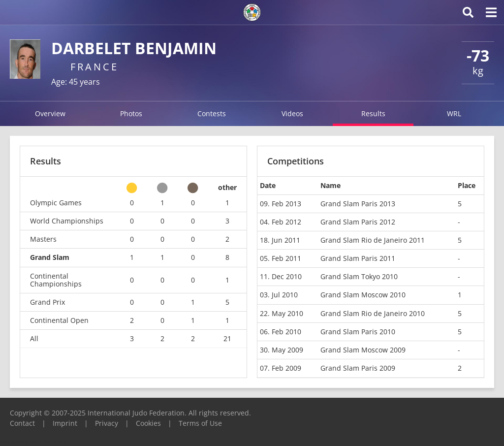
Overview (50, 113)
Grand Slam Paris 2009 (358, 368)
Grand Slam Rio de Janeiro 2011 (373, 240)
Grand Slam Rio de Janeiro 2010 (373, 313)
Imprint (65, 423)
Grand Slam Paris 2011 (358, 258)
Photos (131, 113)
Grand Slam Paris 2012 (358, 222)
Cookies (148, 423)
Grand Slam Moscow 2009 (363, 350)
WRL (454, 113)
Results (373, 113)
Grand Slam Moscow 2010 (363, 295)
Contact (22, 423)
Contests (212, 113)
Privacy (107, 423)
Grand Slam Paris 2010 (358, 332)
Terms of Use (200, 423)
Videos (292, 113)
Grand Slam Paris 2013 (358, 204)
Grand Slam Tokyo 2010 (359, 276)
